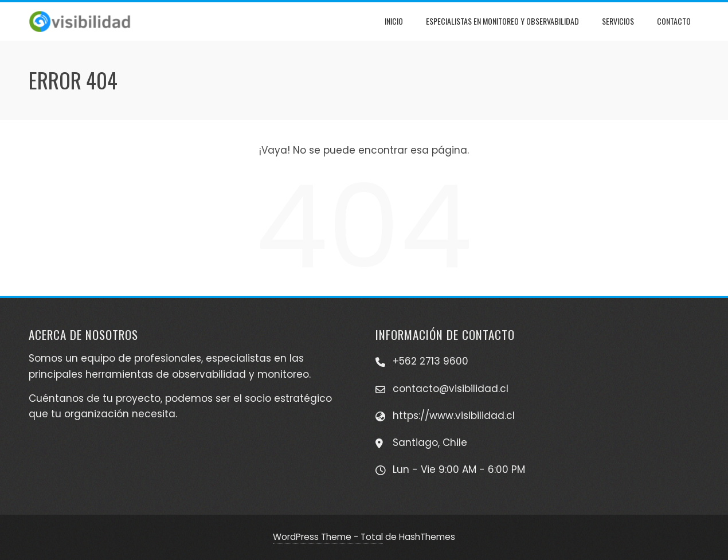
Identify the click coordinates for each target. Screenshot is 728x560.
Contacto (674, 21)
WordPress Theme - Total (328, 537)
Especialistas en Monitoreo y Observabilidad (502, 21)
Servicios (618, 21)
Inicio (394, 21)
